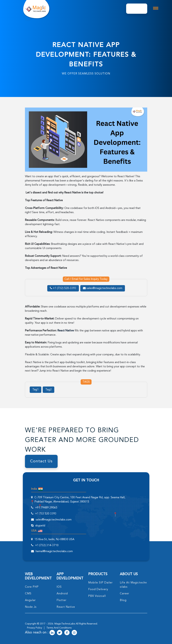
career (124, 594)
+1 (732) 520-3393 (63, 288)
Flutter (61, 600)
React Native (66, 607)
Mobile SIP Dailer (100, 583)
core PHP (32, 587)
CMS (28, 594)
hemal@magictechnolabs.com (54, 551)
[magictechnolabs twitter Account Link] (60, 633)
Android (62, 594)
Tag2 (48, 390)
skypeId (40, 526)
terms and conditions (59, 628)
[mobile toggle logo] (156, 8)
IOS (59, 587)
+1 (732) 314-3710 (47, 545)
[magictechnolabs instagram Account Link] (74, 633)
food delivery (98, 589)
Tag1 (35, 390)
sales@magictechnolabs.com (103, 288)
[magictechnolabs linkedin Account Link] (52, 633)
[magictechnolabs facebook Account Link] (67, 633)
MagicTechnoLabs (65, 624)
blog (123, 600)
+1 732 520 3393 (46, 514)
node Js (31, 607)
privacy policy (35, 628)
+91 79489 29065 (46, 508)
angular (30, 600)
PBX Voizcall (97, 596)
